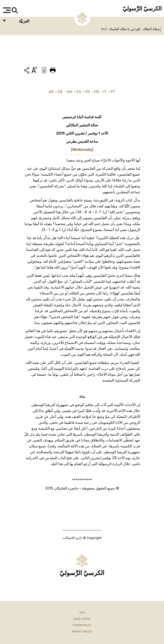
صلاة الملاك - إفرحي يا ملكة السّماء (134, 29)
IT (105, 92)
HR (96, 92)
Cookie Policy (82, 625)
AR (51, 92)
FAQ (82, 612)
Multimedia (82, 149)
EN (70, 92)
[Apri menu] (6, 10)
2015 (104, 29)
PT (113, 92)
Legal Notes (82, 619)
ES (79, 92)
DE (60, 92)
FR (87, 92)
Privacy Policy (82, 632)
